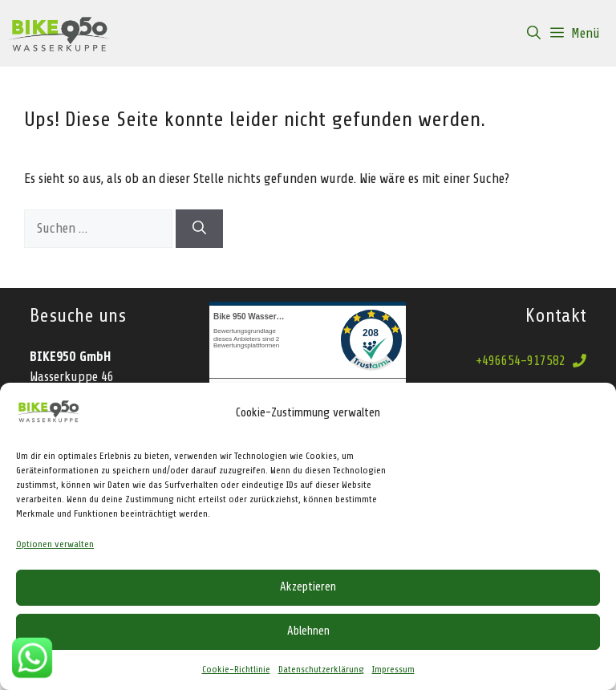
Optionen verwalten (55, 544)
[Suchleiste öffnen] (534, 33)
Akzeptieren (308, 587)
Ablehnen (308, 631)
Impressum (393, 669)
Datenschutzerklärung (321, 669)
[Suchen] (199, 229)
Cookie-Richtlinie (236, 669)
